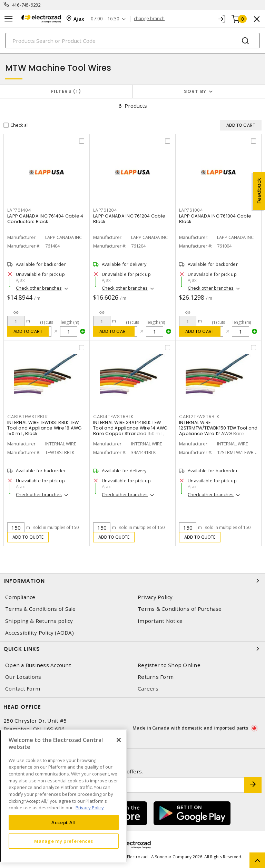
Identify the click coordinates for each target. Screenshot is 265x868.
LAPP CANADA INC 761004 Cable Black (215, 219)
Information (132, 581)
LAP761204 (105, 210)
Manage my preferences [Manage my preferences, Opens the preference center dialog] (63, 841)
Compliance (20, 597)
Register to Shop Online (169, 666)
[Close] (119, 740)
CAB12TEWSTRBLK (199, 417)
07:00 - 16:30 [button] (105, 19)
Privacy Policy (155, 597)
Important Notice (160, 621)
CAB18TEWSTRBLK (28, 417)
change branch (150, 19)
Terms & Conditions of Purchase (180, 609)
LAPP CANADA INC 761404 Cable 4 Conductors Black (45, 219)
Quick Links (132, 649)
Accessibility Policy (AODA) (40, 633)
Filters (66, 91)
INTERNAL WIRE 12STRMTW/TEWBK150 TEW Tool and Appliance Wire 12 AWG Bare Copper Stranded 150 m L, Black (218, 431)
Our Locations (23, 677)
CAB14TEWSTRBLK (113, 417)
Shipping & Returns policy (39, 621)
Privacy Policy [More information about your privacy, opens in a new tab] (90, 808)
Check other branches (39, 288)
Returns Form (156, 677)
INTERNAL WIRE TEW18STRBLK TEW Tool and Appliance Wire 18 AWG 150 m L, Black (45, 428)
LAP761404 (19, 210)
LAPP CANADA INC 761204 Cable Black (129, 219)
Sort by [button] (195, 91)
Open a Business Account (38, 666)
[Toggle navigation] (9, 19)
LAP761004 (191, 210)
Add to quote (28, 537)
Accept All (64, 822)
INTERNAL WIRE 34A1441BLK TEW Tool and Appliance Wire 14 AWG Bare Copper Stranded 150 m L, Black (130, 431)
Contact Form (23, 689)
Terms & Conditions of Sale (41, 609)
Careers (148, 689)
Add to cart (28, 332)
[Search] (132, 41)
